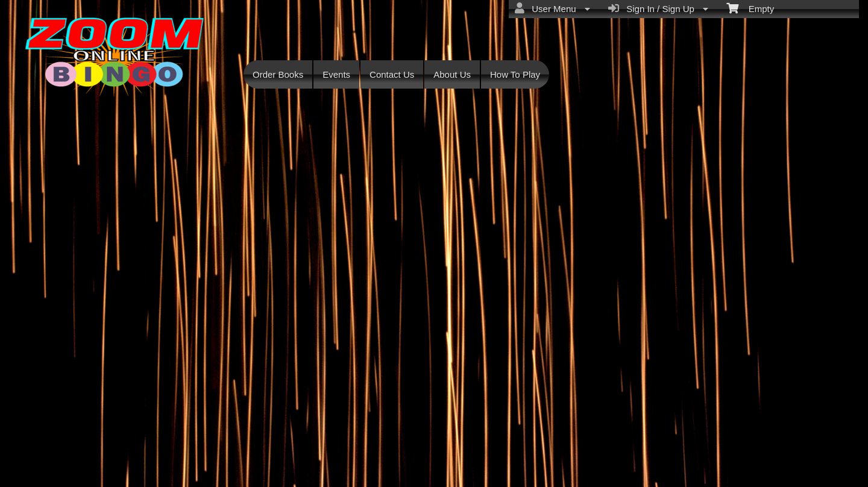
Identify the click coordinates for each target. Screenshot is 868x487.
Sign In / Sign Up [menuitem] (658, 8)
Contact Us (392, 74)
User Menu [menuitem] (552, 8)
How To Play (515, 74)
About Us (452, 74)
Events (336, 74)
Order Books (278, 74)
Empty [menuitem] (750, 8)
